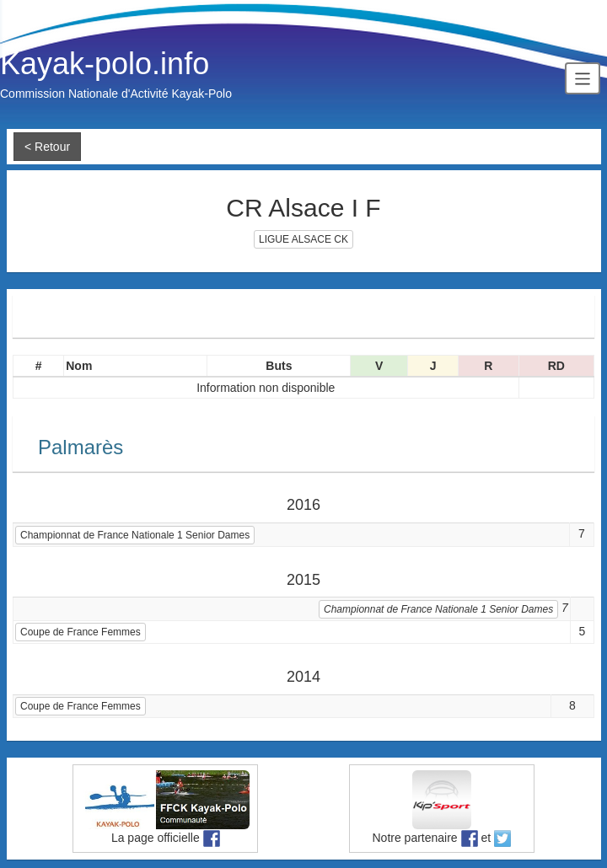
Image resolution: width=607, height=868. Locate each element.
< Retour (47, 147)
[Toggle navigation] (583, 78)
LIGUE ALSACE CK (303, 239)
